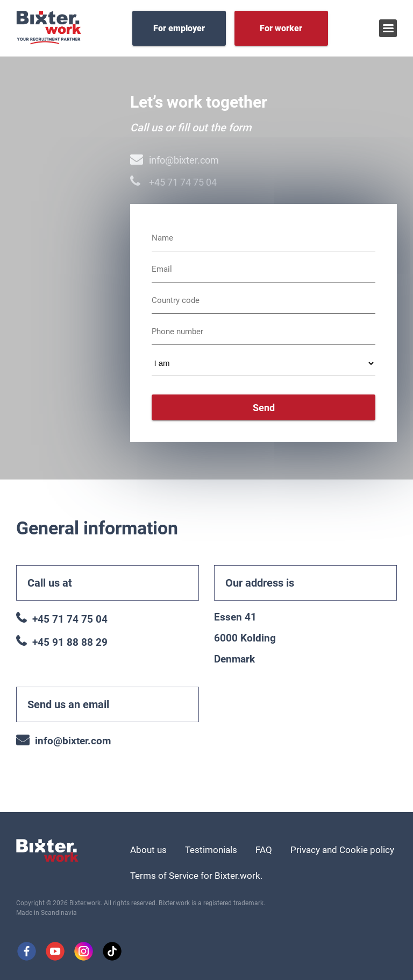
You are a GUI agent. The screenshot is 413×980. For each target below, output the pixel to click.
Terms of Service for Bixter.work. (196, 876)
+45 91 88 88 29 (62, 642)
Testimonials (211, 850)
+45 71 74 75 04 (173, 182)
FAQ (264, 850)
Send (264, 408)
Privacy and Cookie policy (342, 850)
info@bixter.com (175, 160)
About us (148, 850)
